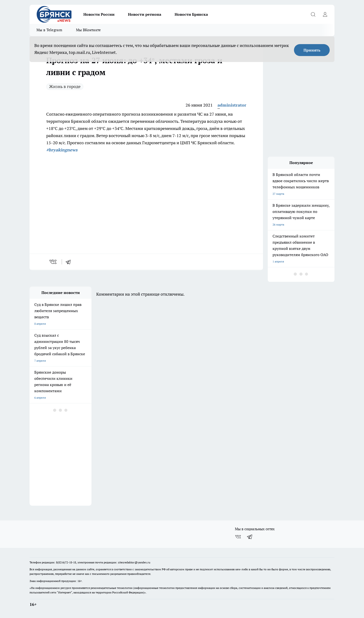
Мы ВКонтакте (88, 30)
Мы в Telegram (49, 30)
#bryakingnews (62, 150)
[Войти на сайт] (325, 14)
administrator (232, 105)
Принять (312, 50)
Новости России (99, 14)
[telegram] (70, 262)
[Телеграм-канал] (250, 537)
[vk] (53, 262)
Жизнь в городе (65, 86)
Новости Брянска (191, 14)
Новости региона (145, 14)
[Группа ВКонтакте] (238, 537)
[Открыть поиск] (313, 14)
